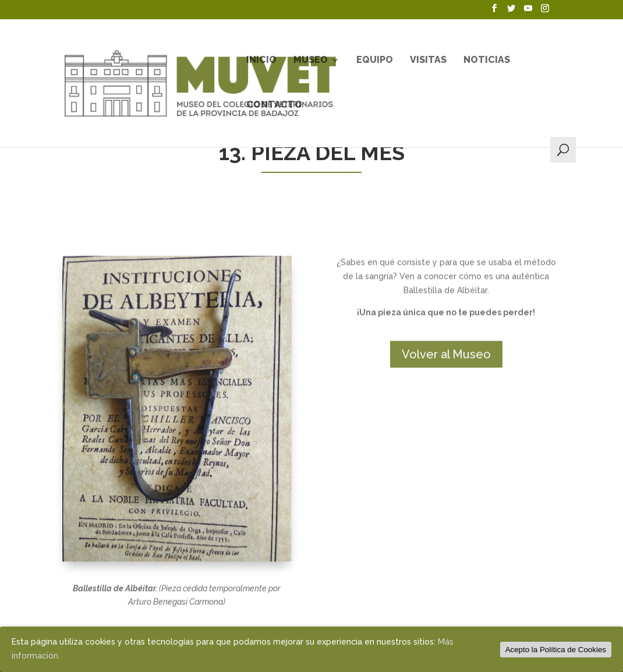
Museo (311, 61)
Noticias (487, 61)
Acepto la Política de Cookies (556, 650)
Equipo (375, 61)
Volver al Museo (446, 416)
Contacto (274, 105)
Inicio (261, 61)
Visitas (428, 61)
